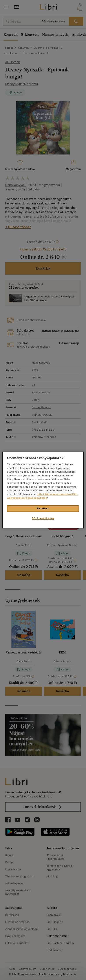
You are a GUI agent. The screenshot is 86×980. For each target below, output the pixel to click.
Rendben (43, 508)
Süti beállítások (43, 518)
